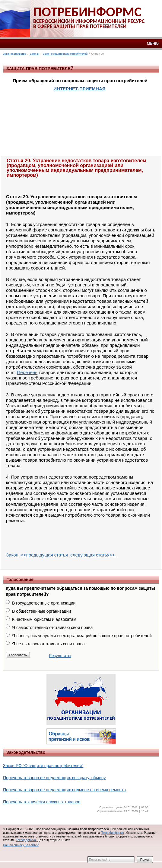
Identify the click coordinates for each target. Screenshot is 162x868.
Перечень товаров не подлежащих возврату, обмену (54, 778)
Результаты (60, 656)
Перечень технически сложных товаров (42, 802)
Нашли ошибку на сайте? (21, 845)
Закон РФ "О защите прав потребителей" (43, 766)
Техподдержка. (26, 840)
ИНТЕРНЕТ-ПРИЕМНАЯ (79, 89)
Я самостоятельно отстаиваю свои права (52, 628)
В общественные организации (41, 611)
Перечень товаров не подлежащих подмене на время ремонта (64, 790)
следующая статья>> (93, 555)
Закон (12, 555)
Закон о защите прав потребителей (65, 54)
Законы (35, 54)
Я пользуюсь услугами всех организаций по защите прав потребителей (82, 636)
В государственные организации (44, 603)
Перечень (27, 372)
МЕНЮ (153, 44)
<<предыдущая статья (44, 555)
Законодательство (14, 54)
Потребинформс (112, 833)
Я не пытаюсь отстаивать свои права (48, 644)
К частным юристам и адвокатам (44, 619)
